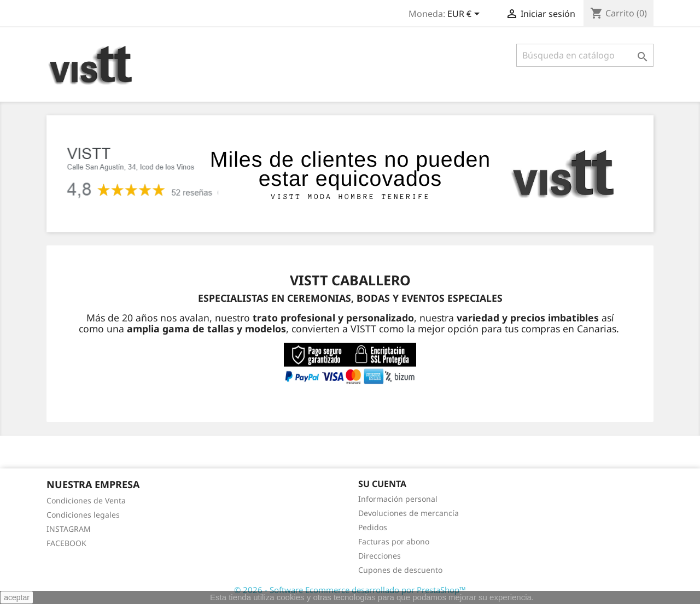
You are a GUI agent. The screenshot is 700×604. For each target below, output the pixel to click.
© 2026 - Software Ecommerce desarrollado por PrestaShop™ (350, 590)
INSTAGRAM (69, 529)
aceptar (17, 597)
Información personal (398, 499)
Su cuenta (382, 484)
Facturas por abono (394, 541)
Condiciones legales (83, 515)
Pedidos (373, 527)
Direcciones (380, 556)
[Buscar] (585, 55)
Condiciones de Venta (86, 500)
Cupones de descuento (400, 570)
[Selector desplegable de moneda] (465, 15)
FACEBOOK (66, 543)
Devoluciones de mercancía (409, 513)
